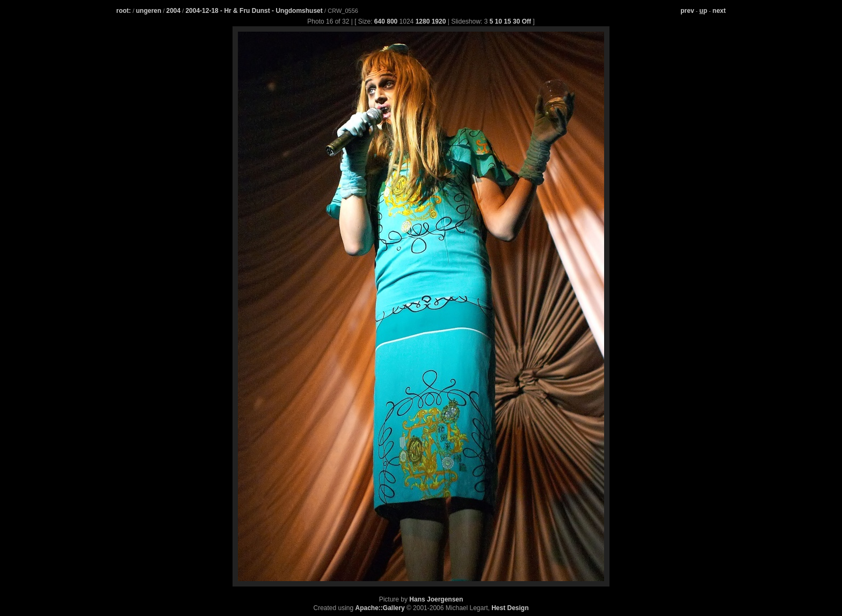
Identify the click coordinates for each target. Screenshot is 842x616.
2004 (174, 11)
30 (516, 21)
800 (392, 21)
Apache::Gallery (380, 608)
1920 (439, 21)
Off (527, 21)
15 (507, 21)
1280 (423, 21)
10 (499, 21)
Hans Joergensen (436, 599)
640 (380, 21)
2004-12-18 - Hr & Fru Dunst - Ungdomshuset (255, 11)
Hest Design (510, 608)
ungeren (148, 11)
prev (687, 11)
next (719, 11)
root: (124, 11)
